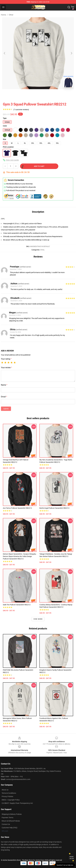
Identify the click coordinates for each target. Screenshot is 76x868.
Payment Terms (7, 818)
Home (3, 15)
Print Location (8, 147)
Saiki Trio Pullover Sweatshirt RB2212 (17, 605)
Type (5, 118)
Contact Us (6, 824)
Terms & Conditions (9, 793)
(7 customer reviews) (21, 110)
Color (5, 126)
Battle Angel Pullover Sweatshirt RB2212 (54, 508)
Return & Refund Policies (11, 821)
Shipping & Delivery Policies (12, 814)
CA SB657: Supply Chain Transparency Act (17, 803)
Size (4, 139)
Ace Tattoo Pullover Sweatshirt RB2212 (17, 508)
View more (38, 619)
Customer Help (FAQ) (9, 828)
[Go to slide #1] (32, 94)
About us (5, 790)
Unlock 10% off (72, 858)
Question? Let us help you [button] (65, 865)
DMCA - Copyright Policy (11, 800)
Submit (6, 409)
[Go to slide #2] (44, 94)
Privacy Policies (7, 796)
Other (11, 15)
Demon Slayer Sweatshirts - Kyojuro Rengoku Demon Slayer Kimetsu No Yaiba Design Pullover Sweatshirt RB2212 (19, 556)
